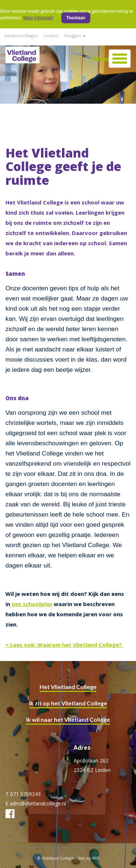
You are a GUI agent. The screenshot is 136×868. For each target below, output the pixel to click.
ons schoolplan (32, 604)
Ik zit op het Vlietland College (68, 703)
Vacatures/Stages (21, 35)
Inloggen (75, 35)
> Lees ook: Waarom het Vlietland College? (64, 645)
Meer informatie (38, 18)
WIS (96, 858)
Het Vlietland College (68, 687)
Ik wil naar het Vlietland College (68, 719)
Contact (51, 35)
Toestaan (76, 18)
